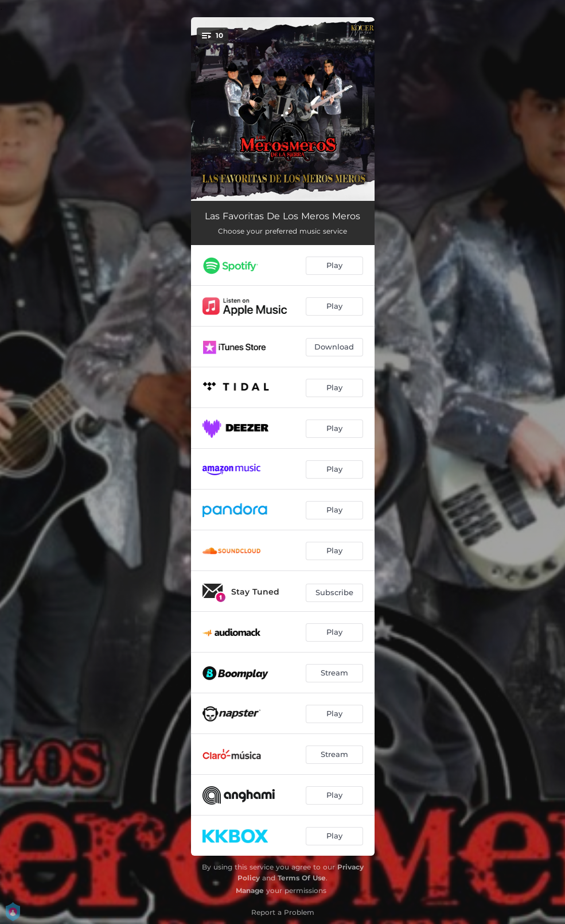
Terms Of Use (302, 878)
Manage (250, 890)
